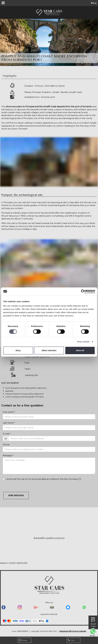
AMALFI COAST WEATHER (14, 563)
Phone (6, 444)
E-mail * (7, 434)
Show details (83, 342)
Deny (18, 350)
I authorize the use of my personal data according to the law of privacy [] (42, 479)
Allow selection (49, 350)
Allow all (80, 350)
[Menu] (3, 3)
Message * (8, 455)
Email (23, 640)
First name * (9, 412)
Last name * (9, 423)
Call (72, 640)
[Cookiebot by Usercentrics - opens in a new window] (83, 291)
